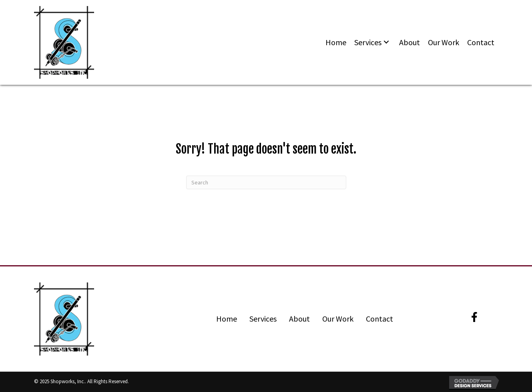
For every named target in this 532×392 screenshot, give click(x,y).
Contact (379, 319)
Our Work (338, 319)
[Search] (266, 182)
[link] (336, 42)
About (299, 319)
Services (263, 319)
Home (227, 319)
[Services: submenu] (386, 43)
